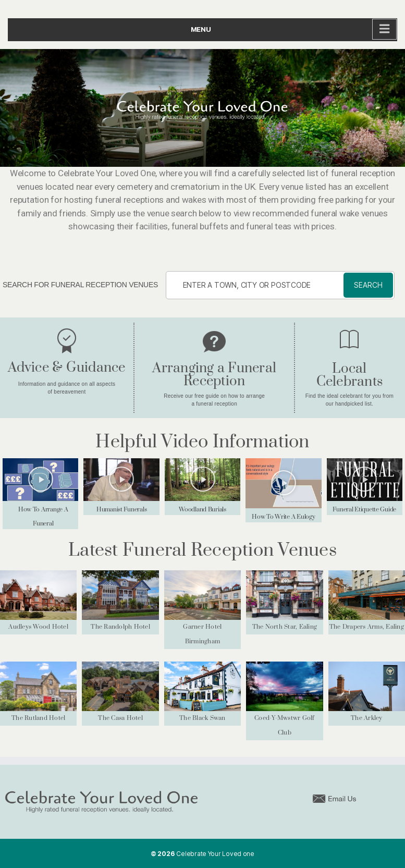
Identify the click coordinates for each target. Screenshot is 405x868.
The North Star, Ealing (285, 627)
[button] (41, 480)
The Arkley (367, 718)
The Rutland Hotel (38, 718)
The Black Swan (202, 718)
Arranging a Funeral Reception (214, 375)
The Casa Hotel (120, 718)
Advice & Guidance (66, 368)
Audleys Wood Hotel (38, 627)
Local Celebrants (350, 375)
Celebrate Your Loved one (215, 854)
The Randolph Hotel (120, 627)
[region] (202, 108)
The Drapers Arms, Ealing (367, 627)
